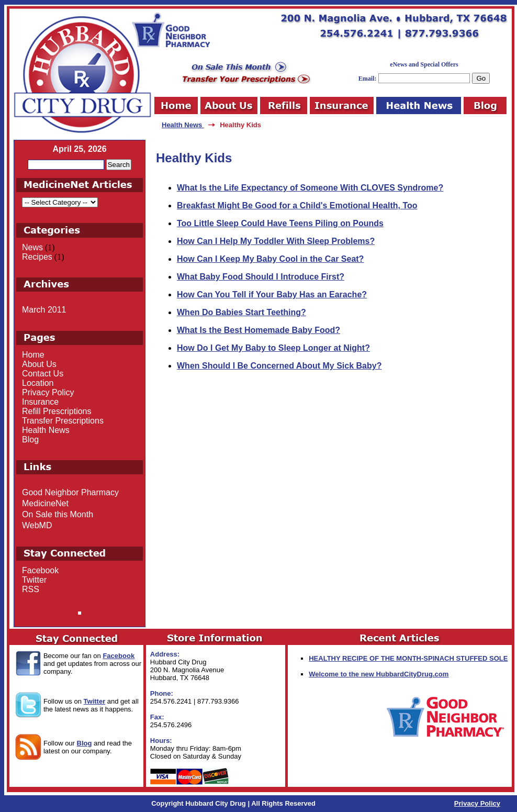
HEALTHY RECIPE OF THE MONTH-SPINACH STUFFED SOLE (408, 658)
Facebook (40, 570)
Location (38, 383)
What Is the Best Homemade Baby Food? (258, 330)
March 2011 (44, 310)
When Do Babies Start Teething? (241, 312)
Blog (30, 440)
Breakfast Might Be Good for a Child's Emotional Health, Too (297, 205)
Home (33, 355)
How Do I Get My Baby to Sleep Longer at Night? (273, 348)
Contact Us (43, 374)
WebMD (37, 525)
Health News (183, 125)
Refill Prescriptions (57, 411)
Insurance (40, 402)
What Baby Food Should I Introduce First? (261, 277)
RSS (31, 589)
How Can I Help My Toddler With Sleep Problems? (276, 241)
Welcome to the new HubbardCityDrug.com (379, 674)
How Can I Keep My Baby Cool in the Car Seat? (270, 259)
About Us (39, 364)
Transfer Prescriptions (63, 421)
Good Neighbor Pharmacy (70, 492)
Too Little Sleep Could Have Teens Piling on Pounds (280, 223)
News (32, 247)
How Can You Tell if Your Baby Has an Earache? (272, 294)
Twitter (34, 580)
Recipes (37, 257)
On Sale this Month (58, 514)
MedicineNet (45, 503)
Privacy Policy (48, 392)
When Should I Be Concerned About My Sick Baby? (279, 366)
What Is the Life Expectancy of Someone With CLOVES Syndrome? (310, 188)
